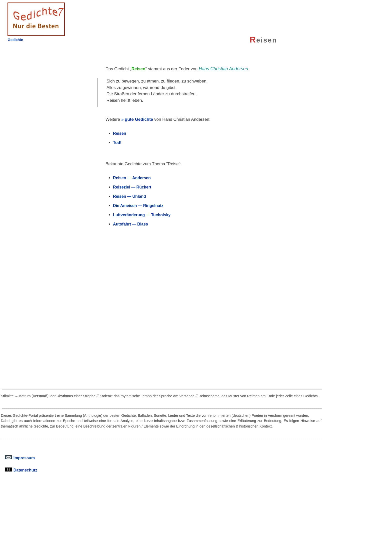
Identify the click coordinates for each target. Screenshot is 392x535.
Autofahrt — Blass (130, 224)
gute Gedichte (139, 119)
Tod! (117, 142)
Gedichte (15, 40)
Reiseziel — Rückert (132, 187)
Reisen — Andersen (132, 178)
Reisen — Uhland (129, 196)
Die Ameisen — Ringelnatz (138, 205)
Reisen (120, 133)
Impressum (20, 458)
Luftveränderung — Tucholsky (142, 215)
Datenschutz (21, 470)
